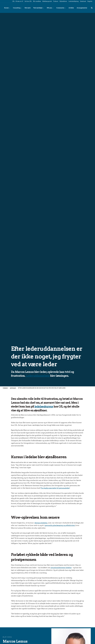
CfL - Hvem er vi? (18, 1)
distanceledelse (41, 523)
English (90, 1)
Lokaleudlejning (73, 1)
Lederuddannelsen (38, 376)
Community (61, 8)
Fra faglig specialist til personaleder (55, 488)
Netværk (28, 8)
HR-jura (50, 8)
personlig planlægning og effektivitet (60, 525)
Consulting (17, 8)
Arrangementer (82, 8)
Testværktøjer (39, 8)
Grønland (83, 1)
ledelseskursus (44, 407)
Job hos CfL (28, 1)
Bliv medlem (37, 1)
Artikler (71, 8)
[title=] (92, 8)
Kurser (7, 8)
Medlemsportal (47, 1)
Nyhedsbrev (63, 1)
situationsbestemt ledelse (61, 568)
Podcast (56, 1)
